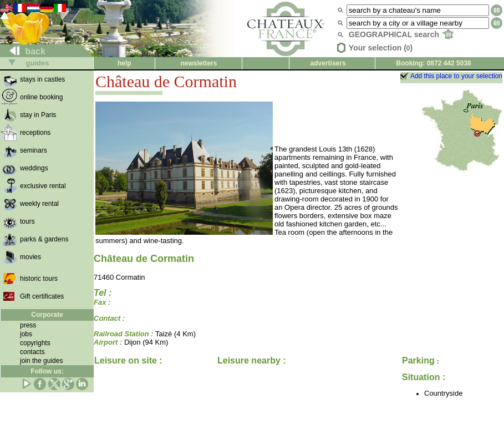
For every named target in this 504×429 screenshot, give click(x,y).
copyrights (35, 343)
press (28, 325)
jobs (26, 334)
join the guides (41, 361)
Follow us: (47, 371)
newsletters (198, 63)
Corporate (47, 315)
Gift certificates (42, 296)
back (23, 51)
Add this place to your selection (456, 76)
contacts (32, 352)
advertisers (328, 63)
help (124, 63)
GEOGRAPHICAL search (401, 34)
